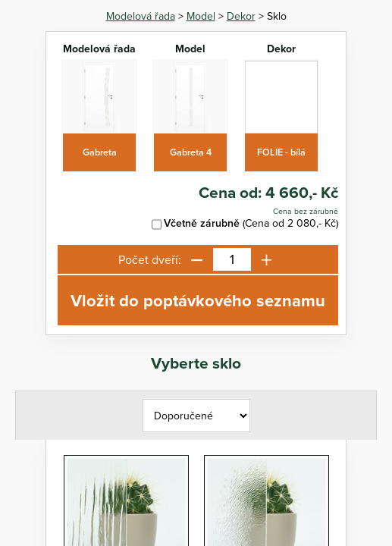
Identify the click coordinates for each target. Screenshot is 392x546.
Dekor (241, 16)
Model (201, 16)
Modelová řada (141, 16)
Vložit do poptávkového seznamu (198, 300)
